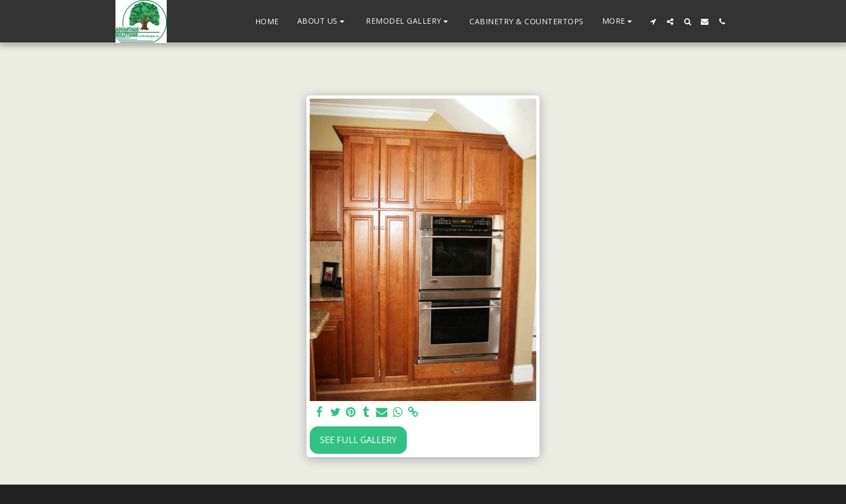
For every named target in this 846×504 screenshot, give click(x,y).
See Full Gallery (358, 440)
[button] (323, 21)
